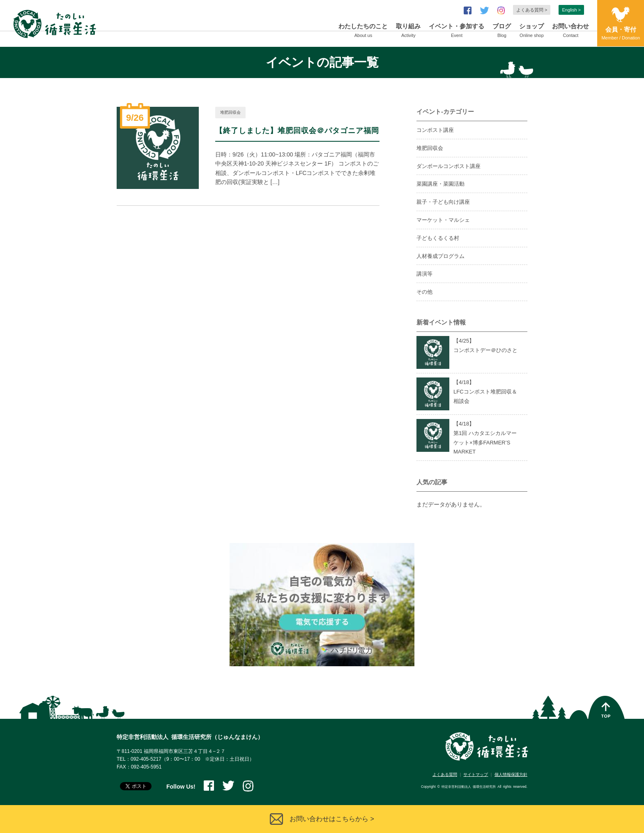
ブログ (502, 31)
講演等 (424, 274)
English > (571, 10)
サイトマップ (476, 774)
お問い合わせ (570, 31)
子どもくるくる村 (438, 238)
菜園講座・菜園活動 (440, 184)
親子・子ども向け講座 (443, 202)
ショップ (531, 31)
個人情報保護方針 (511, 774)
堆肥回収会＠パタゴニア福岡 (328, 131)
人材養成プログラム (440, 256)
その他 (424, 292)
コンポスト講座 (435, 130)
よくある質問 (445, 774)
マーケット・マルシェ (443, 220)
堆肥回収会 (230, 112)
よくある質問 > (532, 10)
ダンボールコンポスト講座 (448, 166)
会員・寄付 (621, 34)
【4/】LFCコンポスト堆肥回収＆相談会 (485, 392)
